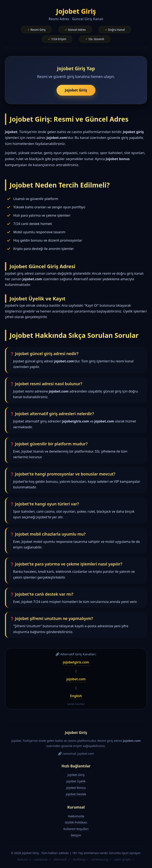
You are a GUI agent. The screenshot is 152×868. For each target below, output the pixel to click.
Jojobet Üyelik (76, 781)
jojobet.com (76, 679)
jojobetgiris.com (76, 662)
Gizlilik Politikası (76, 822)
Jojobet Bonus (76, 788)
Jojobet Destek (76, 794)
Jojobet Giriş (76, 90)
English (76, 696)
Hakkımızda (76, 816)
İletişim (76, 835)
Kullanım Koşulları (76, 829)
